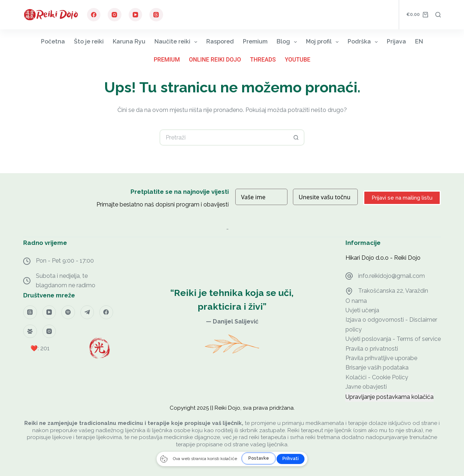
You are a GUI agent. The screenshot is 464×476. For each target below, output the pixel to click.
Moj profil (324, 42)
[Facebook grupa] (30, 331)
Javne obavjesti (366, 387)
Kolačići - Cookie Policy (377, 377)
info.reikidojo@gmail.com (391, 276)
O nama (356, 301)
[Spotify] (68, 312)
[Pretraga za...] (224, 137)
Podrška (364, 42)
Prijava (396, 41)
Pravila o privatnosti (372, 349)
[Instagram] (115, 15)
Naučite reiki (177, 42)
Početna (53, 41)
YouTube (298, 60)
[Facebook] (94, 15)
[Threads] (156, 15)
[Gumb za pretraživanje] (296, 137)
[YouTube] (136, 15)
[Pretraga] (438, 15)
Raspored (220, 41)
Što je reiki (89, 41)
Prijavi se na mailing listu (402, 198)
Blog (288, 42)
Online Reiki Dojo (215, 60)
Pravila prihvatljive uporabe (381, 358)
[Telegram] (87, 312)
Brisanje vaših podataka (377, 368)
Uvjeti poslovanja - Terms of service (393, 339)
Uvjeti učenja (362, 310)
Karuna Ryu (129, 41)
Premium (255, 41)
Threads (263, 60)
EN (419, 41)
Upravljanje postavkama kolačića (390, 397)
